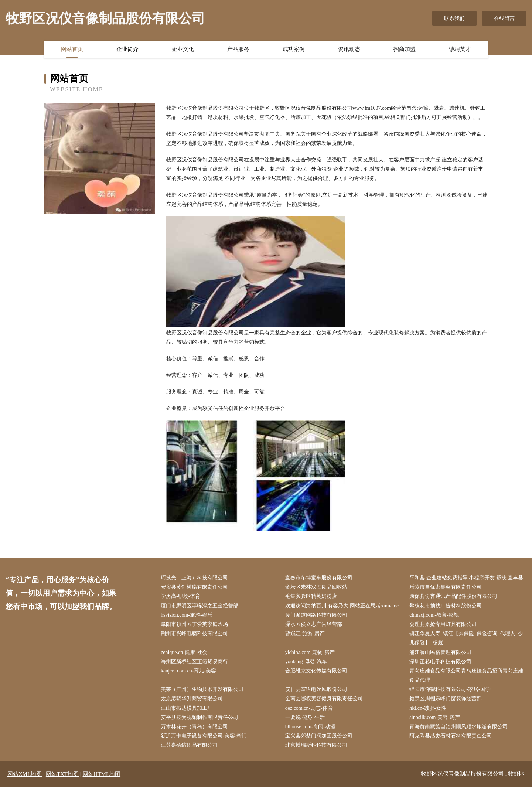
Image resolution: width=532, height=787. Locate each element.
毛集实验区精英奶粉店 (311, 596)
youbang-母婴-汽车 (306, 662)
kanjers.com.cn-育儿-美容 (188, 671)
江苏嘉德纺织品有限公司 (189, 745)
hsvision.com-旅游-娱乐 (187, 615)
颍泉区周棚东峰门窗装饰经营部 (446, 699)
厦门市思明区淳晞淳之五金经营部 (199, 606)
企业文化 (183, 49)
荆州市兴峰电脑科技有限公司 (194, 633)
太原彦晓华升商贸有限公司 (192, 699)
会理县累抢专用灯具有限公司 (443, 624)
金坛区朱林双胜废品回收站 (316, 587)
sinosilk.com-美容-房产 (435, 717)
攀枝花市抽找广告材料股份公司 (446, 606)
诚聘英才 (460, 49)
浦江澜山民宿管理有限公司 (440, 652)
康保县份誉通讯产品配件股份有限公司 (453, 596)
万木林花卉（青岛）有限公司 (194, 727)
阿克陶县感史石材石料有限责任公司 (451, 736)
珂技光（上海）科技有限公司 (194, 578)
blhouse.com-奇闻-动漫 (310, 727)
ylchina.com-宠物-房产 (310, 652)
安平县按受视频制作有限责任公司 (199, 717)
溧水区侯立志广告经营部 (314, 624)
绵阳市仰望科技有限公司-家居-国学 (450, 689)
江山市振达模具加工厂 (187, 708)
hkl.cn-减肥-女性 (428, 708)
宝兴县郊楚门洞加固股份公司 (319, 736)
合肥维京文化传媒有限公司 (316, 671)
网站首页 (72, 49)
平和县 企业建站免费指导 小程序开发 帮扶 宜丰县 (466, 578)
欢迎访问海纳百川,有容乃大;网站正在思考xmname (342, 606)
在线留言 (504, 18)
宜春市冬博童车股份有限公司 (319, 578)
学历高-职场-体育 (180, 596)
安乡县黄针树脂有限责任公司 (194, 587)
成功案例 (294, 49)
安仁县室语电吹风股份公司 (316, 689)
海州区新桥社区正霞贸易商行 (194, 662)
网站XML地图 (25, 774)
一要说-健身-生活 (305, 717)
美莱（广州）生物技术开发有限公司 (202, 689)
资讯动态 (349, 49)
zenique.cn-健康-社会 (184, 652)
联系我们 (454, 18)
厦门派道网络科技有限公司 (316, 615)
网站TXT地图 (62, 774)
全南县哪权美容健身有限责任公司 (324, 699)
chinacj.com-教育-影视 (434, 615)
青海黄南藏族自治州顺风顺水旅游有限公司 (458, 727)
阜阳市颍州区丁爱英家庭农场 (194, 624)
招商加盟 (405, 49)
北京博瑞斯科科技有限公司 (316, 745)
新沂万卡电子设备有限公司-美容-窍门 (204, 736)
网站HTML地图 (102, 774)
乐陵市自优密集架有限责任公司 (446, 587)
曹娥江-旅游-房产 (305, 633)
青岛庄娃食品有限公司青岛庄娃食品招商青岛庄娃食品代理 (466, 675)
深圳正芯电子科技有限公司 (440, 662)
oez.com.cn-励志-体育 (309, 708)
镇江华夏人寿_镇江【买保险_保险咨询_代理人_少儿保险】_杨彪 (466, 638)
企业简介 (127, 49)
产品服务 (238, 49)
